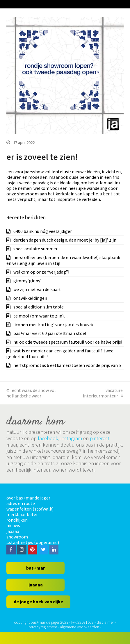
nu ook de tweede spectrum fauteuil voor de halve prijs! (68, 342)
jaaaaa (13, 531)
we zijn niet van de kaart (37, 289)
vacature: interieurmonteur (103, 393)
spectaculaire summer (35, 249)
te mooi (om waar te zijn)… (41, 316)
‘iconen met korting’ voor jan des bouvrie (54, 324)
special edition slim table (39, 307)
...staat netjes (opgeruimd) (33, 542)
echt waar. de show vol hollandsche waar (31, 393)
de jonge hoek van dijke (38, 602)
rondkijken (17, 520)
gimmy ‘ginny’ (27, 281)
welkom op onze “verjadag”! (41, 272)
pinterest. (100, 438)
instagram (71, 438)
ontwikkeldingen (30, 298)
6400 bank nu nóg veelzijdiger (43, 231)
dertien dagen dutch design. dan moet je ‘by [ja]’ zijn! (65, 240)
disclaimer (105, 622)
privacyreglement (43, 627)
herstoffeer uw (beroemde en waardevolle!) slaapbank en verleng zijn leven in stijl (63, 260)
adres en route (21, 503)
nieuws (13, 525)
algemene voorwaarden (80, 627)
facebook (48, 438)
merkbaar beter (22, 514)
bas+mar (35, 568)
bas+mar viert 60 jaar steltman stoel (50, 333)
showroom (17, 537)
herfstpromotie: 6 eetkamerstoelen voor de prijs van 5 (67, 365)
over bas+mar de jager (28, 498)
